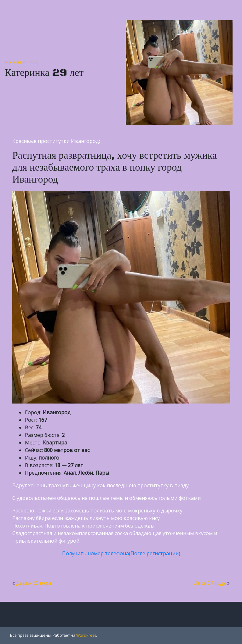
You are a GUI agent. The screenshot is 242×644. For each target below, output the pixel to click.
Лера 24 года (210, 583)
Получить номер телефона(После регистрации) (121, 553)
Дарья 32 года (34, 583)
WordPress (86, 635)
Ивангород (22, 62)
